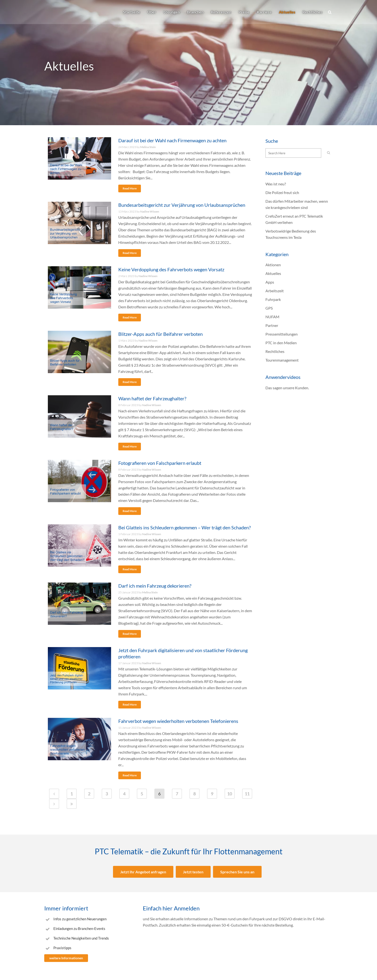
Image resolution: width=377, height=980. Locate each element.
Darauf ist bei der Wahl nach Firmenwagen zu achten (172, 140)
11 (247, 794)
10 (230, 794)
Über (152, 12)
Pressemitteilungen (282, 334)
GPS (269, 308)
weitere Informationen (66, 958)
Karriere (264, 12)
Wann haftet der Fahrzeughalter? (152, 398)
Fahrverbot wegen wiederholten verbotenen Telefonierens (178, 721)
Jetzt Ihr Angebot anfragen (143, 872)
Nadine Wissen (150, 211)
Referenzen (221, 12)
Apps (270, 282)
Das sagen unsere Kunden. (287, 388)
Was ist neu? (276, 184)
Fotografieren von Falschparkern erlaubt (160, 463)
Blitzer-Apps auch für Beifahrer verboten (160, 334)
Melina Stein (148, 147)
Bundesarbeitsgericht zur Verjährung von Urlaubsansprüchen (182, 205)
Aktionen (273, 265)
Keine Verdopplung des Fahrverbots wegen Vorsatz (171, 269)
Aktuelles (287, 12)
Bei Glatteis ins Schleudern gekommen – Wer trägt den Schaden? (185, 527)
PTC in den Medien (281, 343)
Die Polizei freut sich (282, 192)
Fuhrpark (273, 299)
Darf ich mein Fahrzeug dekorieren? (155, 586)
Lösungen (172, 12)
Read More (130, 188)
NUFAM (272, 317)
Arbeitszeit (275, 291)
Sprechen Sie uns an (237, 872)
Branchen (195, 12)
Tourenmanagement (282, 360)
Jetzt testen (193, 872)
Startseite (132, 12)
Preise (244, 12)
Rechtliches (312, 12)
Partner (272, 325)
